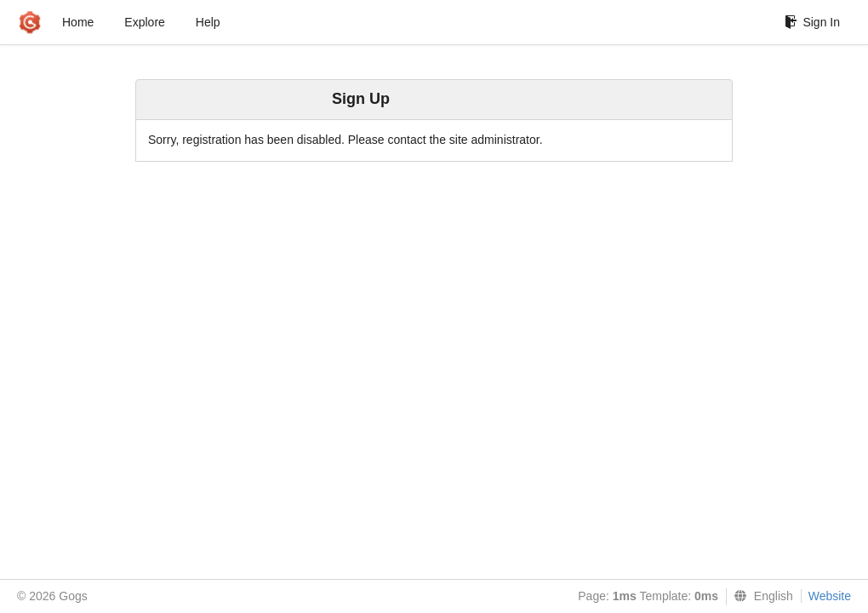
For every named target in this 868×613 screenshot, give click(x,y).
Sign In (812, 22)
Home (78, 22)
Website (830, 596)
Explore (144, 22)
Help (208, 22)
